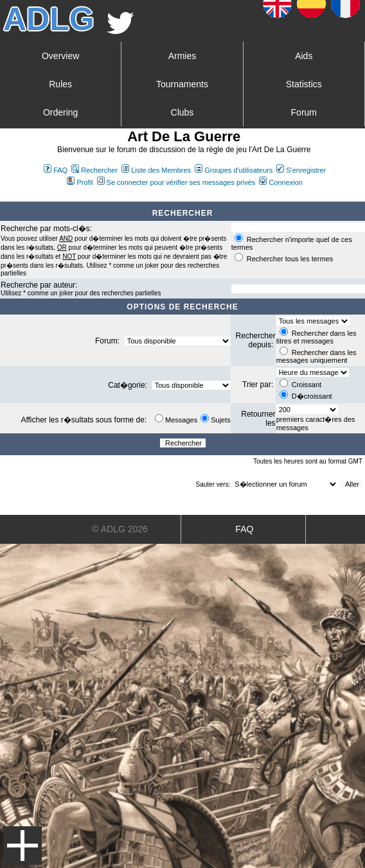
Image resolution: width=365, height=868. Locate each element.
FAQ (56, 170)
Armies (182, 56)
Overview (60, 56)
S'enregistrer (301, 170)
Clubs (182, 112)
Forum (304, 112)
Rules (60, 84)
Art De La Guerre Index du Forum (5, 196)
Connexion (281, 182)
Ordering (60, 112)
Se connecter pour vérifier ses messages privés (176, 182)
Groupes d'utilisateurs (234, 170)
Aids (304, 56)
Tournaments (182, 84)
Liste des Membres (156, 170)
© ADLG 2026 (120, 529)
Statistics (304, 84)
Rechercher (94, 170)
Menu (22, 846)
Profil (80, 182)
